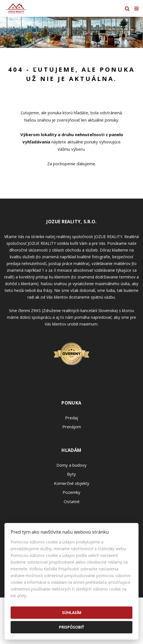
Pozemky (71, 492)
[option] (71, 32)
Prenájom (72, 427)
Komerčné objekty (72, 483)
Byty (71, 474)
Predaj (71, 418)
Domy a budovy (71, 465)
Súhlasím (72, 612)
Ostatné (72, 501)
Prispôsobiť (71, 627)
